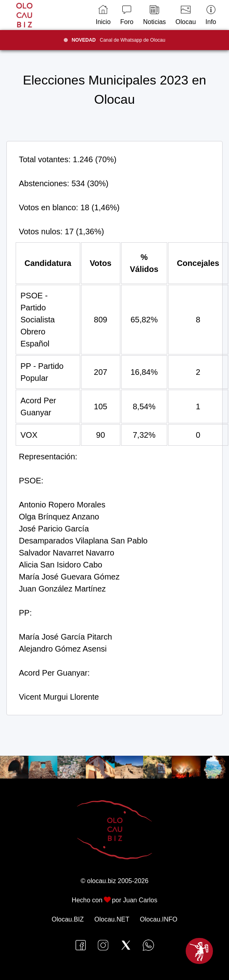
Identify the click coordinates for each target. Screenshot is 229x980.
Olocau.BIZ (68, 919)
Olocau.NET (112, 919)
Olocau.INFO (159, 919)
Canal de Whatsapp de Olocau (119, 40)
